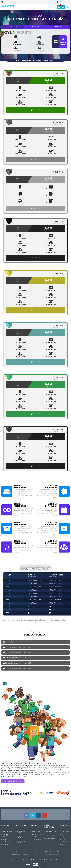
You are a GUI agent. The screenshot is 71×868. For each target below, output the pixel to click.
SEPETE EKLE (63, 42)
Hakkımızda (65, 831)
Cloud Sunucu (36, 840)
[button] (25, 793)
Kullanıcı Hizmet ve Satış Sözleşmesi (18, 855)
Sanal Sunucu (36, 831)
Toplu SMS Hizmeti (51, 832)
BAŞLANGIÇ (13, 27)
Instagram (39, 815)
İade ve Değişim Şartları (53, 855)
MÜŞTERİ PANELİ (64, 2)
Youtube (45, 815)
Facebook (26, 815)
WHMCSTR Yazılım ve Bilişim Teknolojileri (8, 7)
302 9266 (8, 2)
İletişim (64, 845)
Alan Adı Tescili (7, 831)
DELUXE (58, 27)
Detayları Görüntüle (13, 781)
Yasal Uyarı (18, 851)
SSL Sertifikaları (51, 835)
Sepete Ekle (35, 110)
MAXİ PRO (35, 27)
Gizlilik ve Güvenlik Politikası (53, 851)
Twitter (32, 815)
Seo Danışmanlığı (51, 839)
